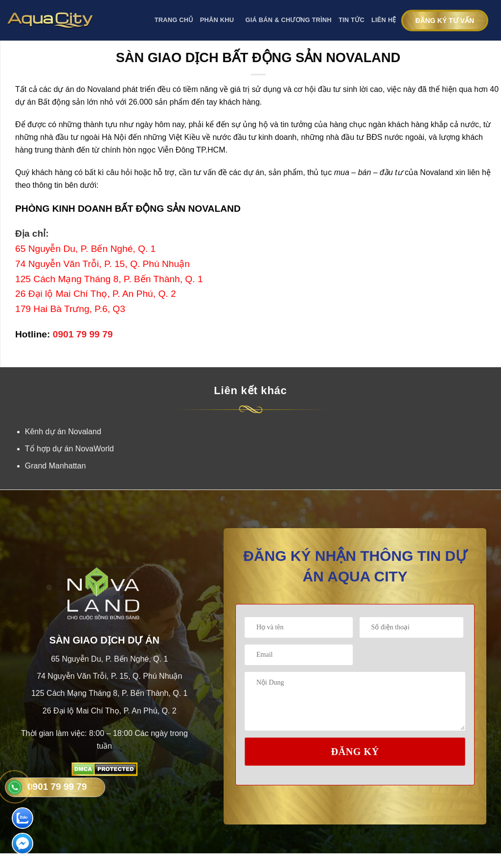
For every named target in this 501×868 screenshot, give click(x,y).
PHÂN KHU (219, 20)
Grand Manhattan (56, 466)
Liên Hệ (384, 20)
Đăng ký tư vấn (445, 21)
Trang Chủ (174, 20)
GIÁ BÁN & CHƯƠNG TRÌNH (289, 20)
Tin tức (352, 20)
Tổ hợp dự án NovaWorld (69, 449)
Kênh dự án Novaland (63, 432)
